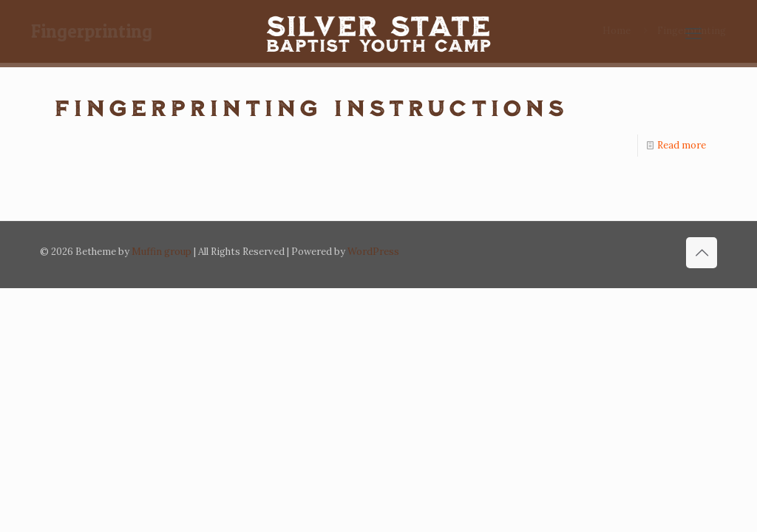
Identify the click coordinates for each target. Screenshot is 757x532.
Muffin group (162, 252)
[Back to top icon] (702, 253)
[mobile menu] (693, 33)
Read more (682, 145)
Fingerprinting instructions (311, 107)
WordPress (373, 252)
